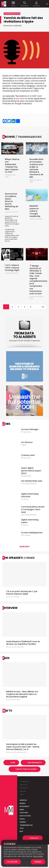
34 (43, 307)
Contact (34, 838)
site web (20, 99)
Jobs (13, 763)
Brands (23, 803)
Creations (24, 813)
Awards (23, 822)
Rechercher (25, 4)
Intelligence (24, 806)
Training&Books (26, 825)
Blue (21, 831)
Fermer (38, 862)
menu (13, 4)
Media (22, 810)
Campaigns (24, 781)
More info (25, 547)
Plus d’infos (38, 856)
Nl (47, 4)
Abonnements (35, 763)
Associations (25, 816)
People (22, 819)
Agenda (23, 791)
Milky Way (24, 785)
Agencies (23, 800)
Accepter (12, 862)
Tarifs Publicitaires (26, 769)
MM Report (24, 788)
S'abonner (36, 4)
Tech (22, 828)
